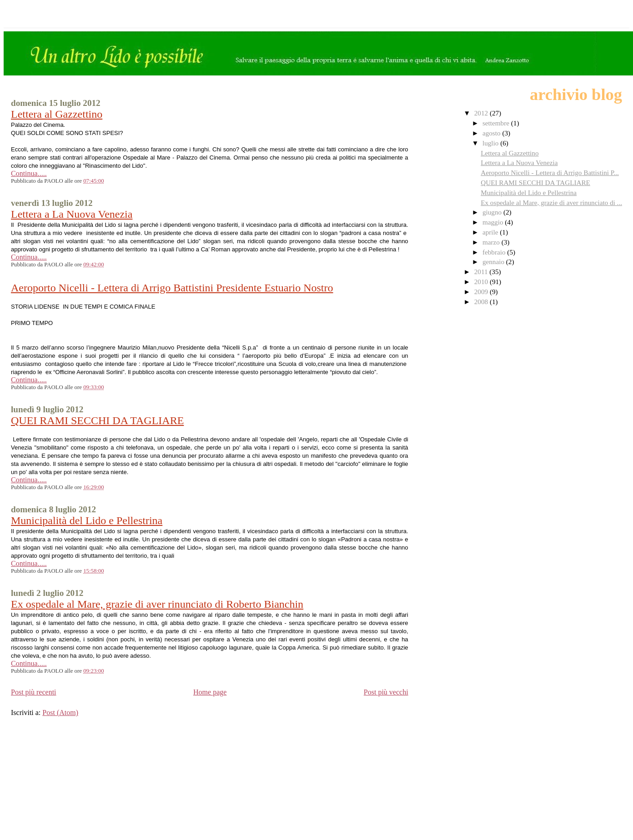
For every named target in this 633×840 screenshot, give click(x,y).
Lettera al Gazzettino (57, 114)
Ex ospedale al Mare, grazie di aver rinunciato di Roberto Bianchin (157, 604)
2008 (482, 302)
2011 (482, 272)
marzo (492, 242)
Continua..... (29, 173)
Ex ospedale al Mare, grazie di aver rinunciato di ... (551, 202)
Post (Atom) (60, 712)
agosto (492, 133)
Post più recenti (34, 692)
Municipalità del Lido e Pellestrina (87, 520)
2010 (482, 282)
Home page (210, 692)
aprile (491, 232)
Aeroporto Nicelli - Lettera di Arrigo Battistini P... (550, 172)
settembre (497, 123)
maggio (494, 222)
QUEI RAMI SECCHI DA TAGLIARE (97, 420)
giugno (493, 212)
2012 (482, 113)
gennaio (494, 262)
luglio (491, 143)
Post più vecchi (386, 692)
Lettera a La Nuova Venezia (72, 214)
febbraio (495, 252)
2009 (482, 292)
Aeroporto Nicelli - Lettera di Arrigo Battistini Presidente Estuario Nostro (172, 288)
